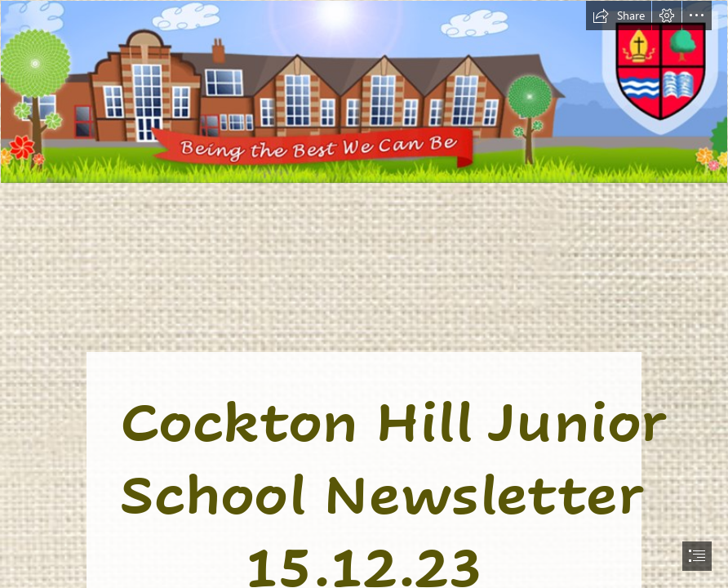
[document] (364, 294)
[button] (619, 16)
